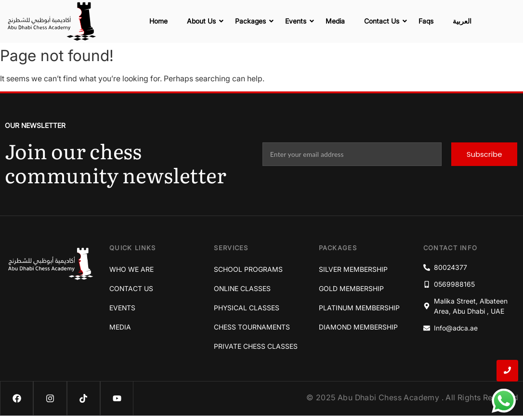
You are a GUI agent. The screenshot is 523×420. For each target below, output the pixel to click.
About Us (204, 21)
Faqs (426, 21)
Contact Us (384, 21)
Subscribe (484, 154)
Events (298, 21)
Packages (253, 21)
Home (158, 21)
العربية (462, 21)
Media (335, 21)
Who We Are (131, 269)
